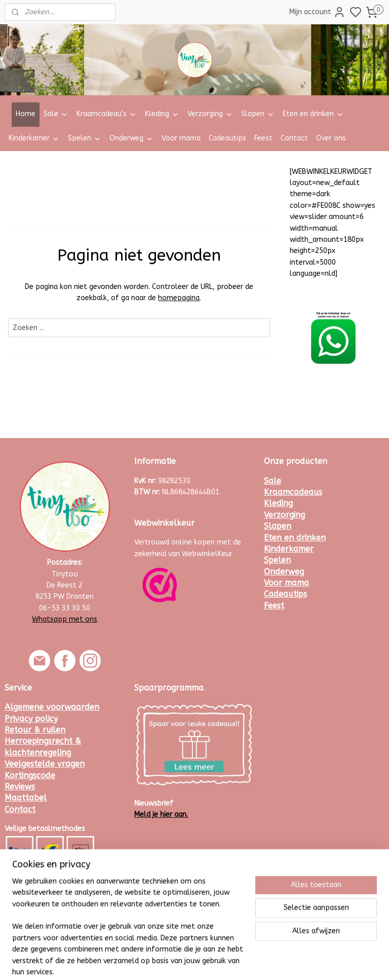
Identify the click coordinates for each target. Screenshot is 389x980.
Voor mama (181, 138)
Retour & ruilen (35, 730)
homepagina (179, 298)
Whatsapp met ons (65, 619)
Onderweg (131, 138)
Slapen (258, 114)
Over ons (331, 138)
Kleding (162, 114)
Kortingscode (30, 775)
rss (242, 961)
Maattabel (26, 798)
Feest (263, 138)
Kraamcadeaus (293, 492)
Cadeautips (227, 138)
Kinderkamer (34, 138)
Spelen (85, 138)
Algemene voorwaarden (52, 707)
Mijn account (317, 12)
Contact (294, 138)
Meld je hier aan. (161, 814)
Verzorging (210, 114)
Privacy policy (31, 719)
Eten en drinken (313, 114)
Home (26, 114)
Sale (56, 114)
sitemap (222, 961)
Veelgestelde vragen (45, 764)
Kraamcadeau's (107, 114)
